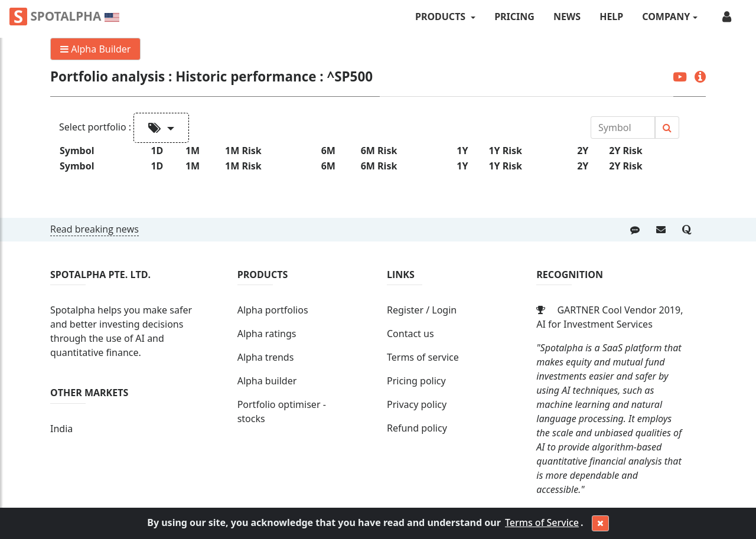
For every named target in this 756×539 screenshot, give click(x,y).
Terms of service (423, 357)
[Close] (600, 524)
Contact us (410, 334)
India (61, 429)
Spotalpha (64, 17)
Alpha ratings (267, 334)
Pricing (514, 17)
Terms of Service (542, 522)
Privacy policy (417, 404)
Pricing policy (416, 381)
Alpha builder (267, 381)
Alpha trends (266, 357)
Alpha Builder (95, 49)
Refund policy (417, 428)
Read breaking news (94, 229)
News (567, 17)
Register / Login (422, 310)
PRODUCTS (441, 17)
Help (611, 17)
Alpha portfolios (273, 310)
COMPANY (666, 17)
